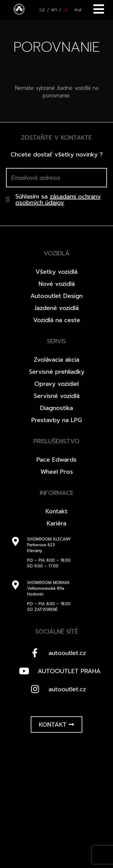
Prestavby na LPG (57, 420)
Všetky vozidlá (56, 272)
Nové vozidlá (57, 284)
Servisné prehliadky (57, 372)
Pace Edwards (56, 460)
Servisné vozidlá (57, 396)
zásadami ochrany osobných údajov (58, 199)
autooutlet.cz (57, 653)
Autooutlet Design (56, 296)
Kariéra (56, 523)
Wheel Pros (57, 472)
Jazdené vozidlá (56, 308)
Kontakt (56, 511)
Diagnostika (56, 408)
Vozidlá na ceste (57, 320)
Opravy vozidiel (56, 384)
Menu (99, 9)
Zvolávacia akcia (56, 360)
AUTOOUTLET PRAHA (59, 671)
